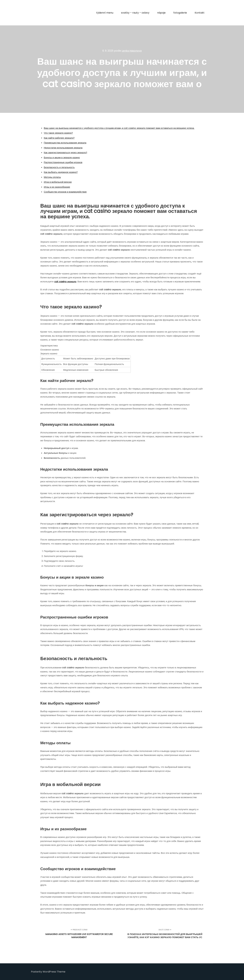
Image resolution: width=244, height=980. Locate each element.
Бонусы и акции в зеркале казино (62, 157)
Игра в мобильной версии (58, 182)
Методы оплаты (52, 177)
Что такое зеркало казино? (58, 133)
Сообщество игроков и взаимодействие (65, 192)
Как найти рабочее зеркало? (59, 138)
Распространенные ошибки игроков (63, 162)
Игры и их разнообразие (57, 187)
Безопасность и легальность (59, 167)
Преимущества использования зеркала (65, 143)
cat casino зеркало (65, 282)
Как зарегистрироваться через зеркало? (66, 152)
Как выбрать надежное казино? (61, 172)
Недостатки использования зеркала (63, 148)
